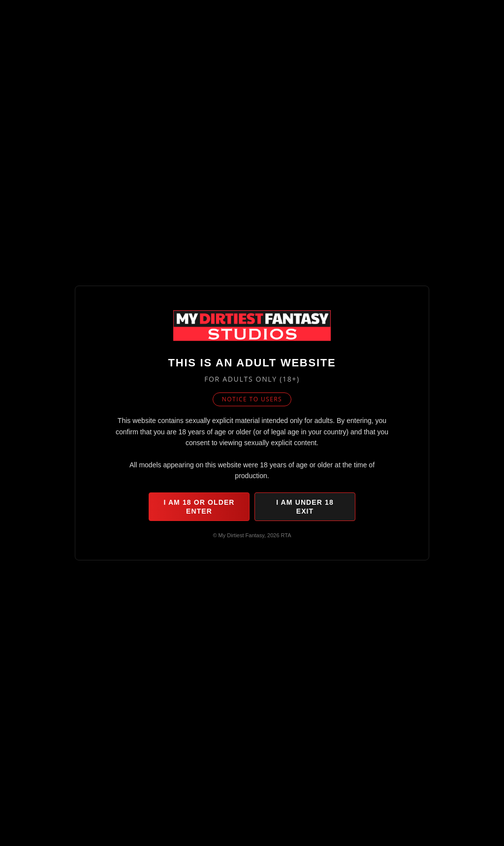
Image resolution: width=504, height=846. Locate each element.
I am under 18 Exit (305, 507)
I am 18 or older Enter (199, 507)
